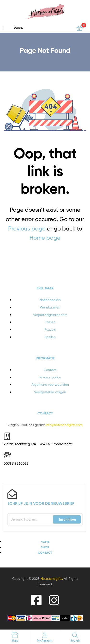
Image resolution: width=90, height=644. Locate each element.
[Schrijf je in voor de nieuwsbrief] (12, 494)
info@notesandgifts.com (64, 425)
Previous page (27, 228)
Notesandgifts (51, 578)
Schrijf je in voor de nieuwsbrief (41, 503)
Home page (45, 238)
